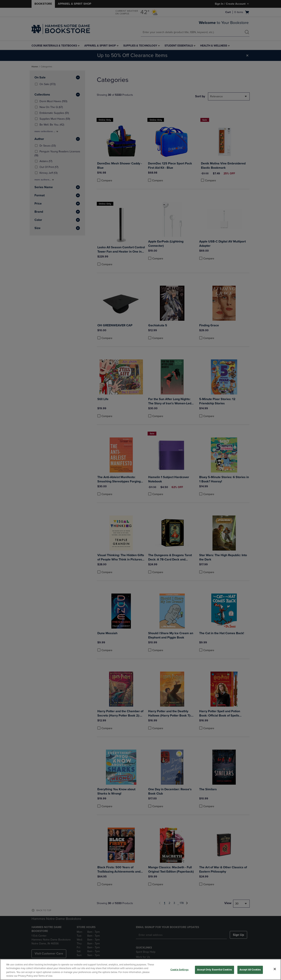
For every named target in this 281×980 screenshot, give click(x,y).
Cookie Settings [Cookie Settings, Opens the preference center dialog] (179, 970)
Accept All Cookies (250, 970)
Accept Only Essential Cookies (214, 970)
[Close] (275, 969)
